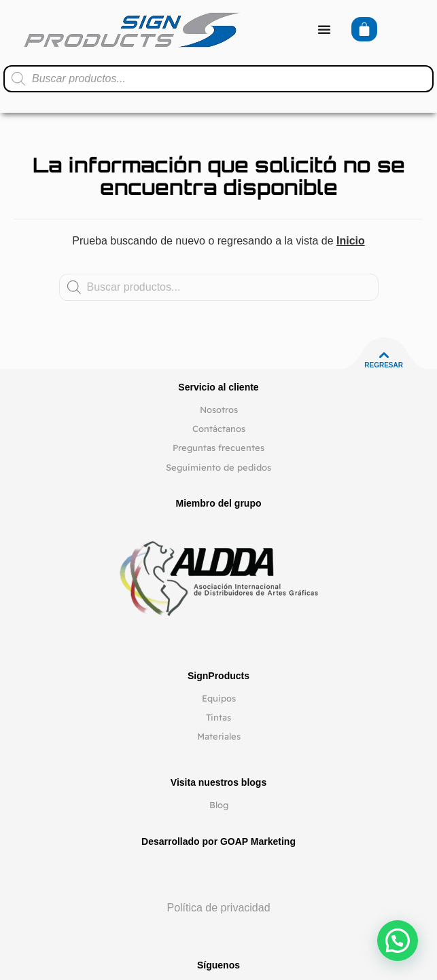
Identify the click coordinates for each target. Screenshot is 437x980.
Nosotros (219, 410)
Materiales (219, 736)
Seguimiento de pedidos (218, 467)
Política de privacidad (218, 908)
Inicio (351, 241)
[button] (398, 941)
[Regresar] (384, 355)
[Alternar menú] (324, 29)
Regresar (384, 365)
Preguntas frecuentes (218, 448)
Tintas (218, 717)
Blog (219, 805)
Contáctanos (219, 429)
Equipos (219, 698)
